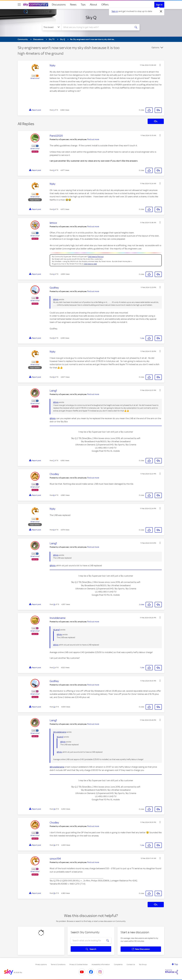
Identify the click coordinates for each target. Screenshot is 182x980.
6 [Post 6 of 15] (54, 377)
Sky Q (91, 17)
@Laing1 (57, 630)
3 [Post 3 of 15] (54, 209)
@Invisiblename (60, 732)
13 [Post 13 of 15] (54, 809)
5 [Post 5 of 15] (54, 338)
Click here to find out (96, 257)
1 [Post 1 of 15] (54, 110)
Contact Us (131, 964)
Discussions (59, 5)
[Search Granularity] (52, 27)
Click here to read (90, 264)
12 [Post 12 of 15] (54, 707)
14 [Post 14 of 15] (54, 845)
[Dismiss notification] (161, 11)
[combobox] (97, 27)
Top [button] (176, 964)
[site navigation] (19, 5)
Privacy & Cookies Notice (78, 964)
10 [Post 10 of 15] (54, 604)
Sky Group (143, 964)
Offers (105, 5)
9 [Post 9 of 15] (54, 530)
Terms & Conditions (58, 964)
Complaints (118, 964)
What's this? (35, 78)
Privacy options (41, 964)
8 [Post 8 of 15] (54, 495)
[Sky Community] (36, 5)
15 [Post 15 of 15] (54, 893)
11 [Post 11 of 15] (54, 668)
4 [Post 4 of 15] (54, 274)
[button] (160, 65)
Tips (83, 5)
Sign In (159, 5)
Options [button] (155, 47)
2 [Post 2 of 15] (54, 170)
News (73, 5)
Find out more (93, 139)
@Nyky (56, 299)
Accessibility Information (101, 964)
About (93, 5)
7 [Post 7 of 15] (54, 460)
